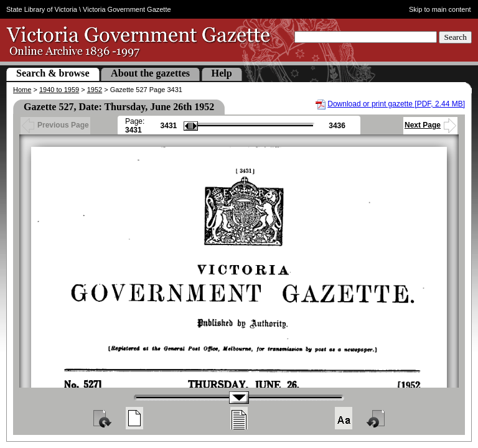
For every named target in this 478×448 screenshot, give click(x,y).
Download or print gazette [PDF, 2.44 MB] (396, 104)
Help (222, 73)
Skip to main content (440, 9)
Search (455, 37)
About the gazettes (150, 73)
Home (22, 90)
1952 (95, 90)
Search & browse (53, 73)
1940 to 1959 (59, 90)
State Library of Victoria (42, 9)
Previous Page (55, 125)
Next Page (430, 125)
